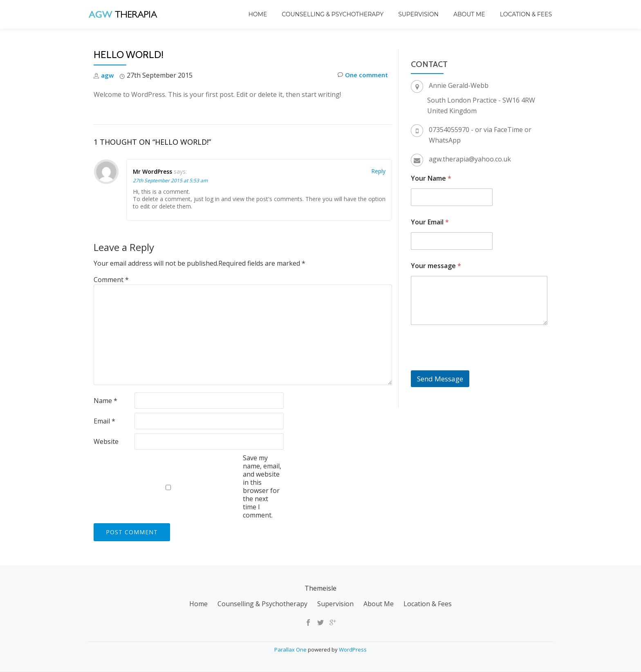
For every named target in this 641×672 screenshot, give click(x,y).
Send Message (440, 379)
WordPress (353, 650)
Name (105, 401)
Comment (111, 280)
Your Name (431, 178)
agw (108, 75)
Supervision (418, 14)
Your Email (430, 222)
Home (258, 14)
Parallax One (291, 650)
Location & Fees (526, 14)
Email (104, 421)
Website (106, 441)
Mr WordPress (152, 171)
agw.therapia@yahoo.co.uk (470, 159)
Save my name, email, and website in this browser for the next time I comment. (262, 486)
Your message (436, 266)
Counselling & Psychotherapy (333, 14)
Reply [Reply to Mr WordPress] (378, 171)
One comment (361, 75)
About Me (469, 14)
